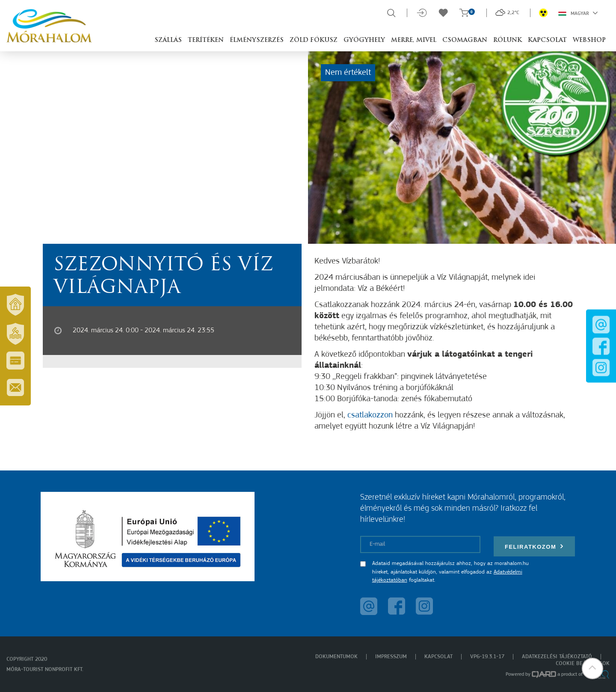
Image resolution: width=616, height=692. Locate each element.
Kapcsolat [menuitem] (438, 657)
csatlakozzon (370, 415)
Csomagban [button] (465, 40)
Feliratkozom (534, 546)
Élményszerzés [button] (257, 40)
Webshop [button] (589, 40)
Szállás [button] (168, 40)
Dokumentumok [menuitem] (336, 657)
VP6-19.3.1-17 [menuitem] (487, 657)
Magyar (578, 13)
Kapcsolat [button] (547, 40)
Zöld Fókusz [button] (314, 40)
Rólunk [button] (508, 40)
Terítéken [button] (206, 40)
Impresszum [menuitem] (391, 657)
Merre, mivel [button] (414, 40)
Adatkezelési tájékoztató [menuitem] (557, 657)
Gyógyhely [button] (364, 40)
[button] (592, 668)
